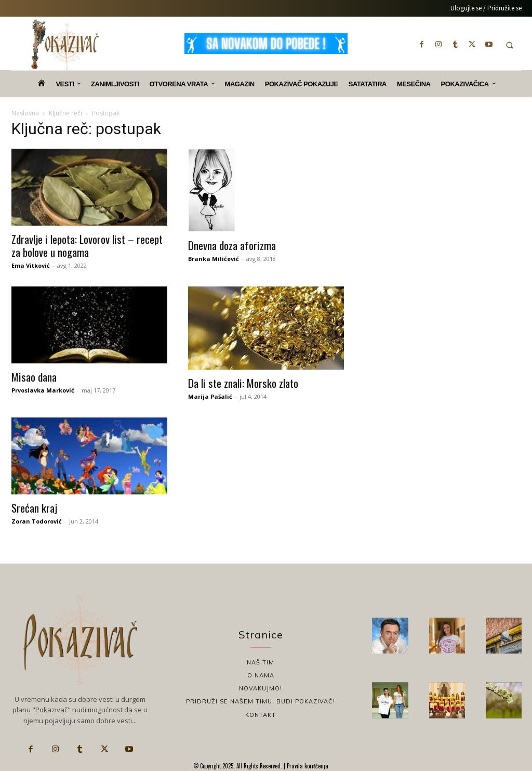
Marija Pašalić (210, 396)
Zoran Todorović (37, 521)
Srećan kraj (34, 508)
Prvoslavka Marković (43, 390)
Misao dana (34, 377)
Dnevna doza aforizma (232, 245)
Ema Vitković (31, 265)
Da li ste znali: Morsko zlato (243, 383)
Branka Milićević (214, 259)
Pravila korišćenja (307, 766)
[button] (509, 45)
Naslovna (25, 113)
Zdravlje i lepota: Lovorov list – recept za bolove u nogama (87, 245)
